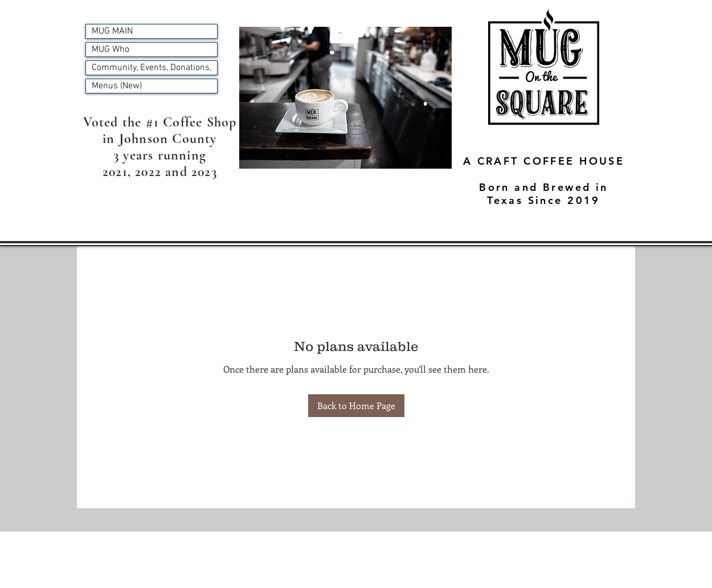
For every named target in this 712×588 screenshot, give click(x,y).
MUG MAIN (112, 31)
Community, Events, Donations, (152, 68)
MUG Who (111, 50)
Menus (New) (117, 86)
